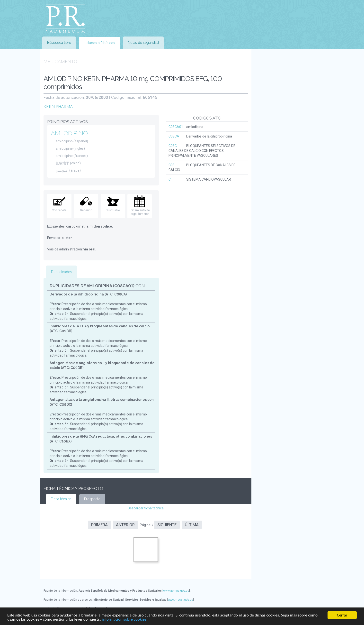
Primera (99, 525)
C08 (172, 165)
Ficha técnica (61, 499)
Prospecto (92, 499)
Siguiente (167, 525)
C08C (173, 146)
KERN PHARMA (58, 107)
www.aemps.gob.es (176, 591)
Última (192, 525)
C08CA (174, 136)
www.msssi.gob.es (180, 600)
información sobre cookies (124, 620)
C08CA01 (176, 127)
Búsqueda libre (59, 43)
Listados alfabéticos (99, 43)
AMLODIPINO (69, 133)
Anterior (125, 525)
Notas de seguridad (143, 43)
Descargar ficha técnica (146, 508)
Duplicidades (61, 272)
